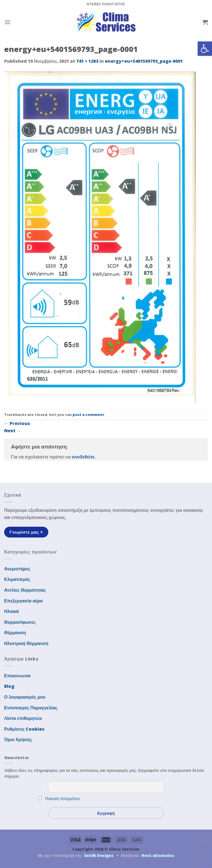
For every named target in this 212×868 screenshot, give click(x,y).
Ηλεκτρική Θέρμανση (26, 643)
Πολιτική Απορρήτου (62, 798)
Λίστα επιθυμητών (23, 718)
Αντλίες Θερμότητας (25, 590)
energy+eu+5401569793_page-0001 (144, 61)
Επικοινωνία (17, 676)
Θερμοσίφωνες (20, 622)
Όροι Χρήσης (18, 739)
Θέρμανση (15, 633)
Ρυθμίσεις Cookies (24, 729)
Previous (17, 423)
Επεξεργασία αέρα (23, 601)
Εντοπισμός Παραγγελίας (31, 708)
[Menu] (7, 22)
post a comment (88, 415)
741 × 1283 (87, 61)
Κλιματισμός (17, 579)
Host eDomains (158, 855)
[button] (205, 49)
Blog (9, 686)
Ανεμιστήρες (17, 569)
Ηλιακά (11, 611)
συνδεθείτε (83, 457)
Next (13, 431)
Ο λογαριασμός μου (25, 697)
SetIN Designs (99, 855)
